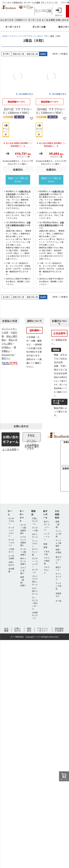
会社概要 (6, 630)
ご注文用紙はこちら (32, 446)
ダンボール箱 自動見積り (23, 529)
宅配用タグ (58, 595)
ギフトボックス (58, 577)
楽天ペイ (6, 358)
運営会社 (29, 630)
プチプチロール (29, 36)
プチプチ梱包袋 (47, 561)
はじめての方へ (11, 521)
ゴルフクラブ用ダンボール (35, 580)
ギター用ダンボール (35, 591)
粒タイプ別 (43, 36)
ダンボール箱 (35, 529)
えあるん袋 (47, 553)
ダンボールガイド (11, 542)
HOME (5, 36)
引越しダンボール (35, 521)
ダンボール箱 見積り (23, 552)
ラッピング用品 (58, 586)
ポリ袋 (58, 601)
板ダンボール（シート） (47, 526)
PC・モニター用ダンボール (35, 603)
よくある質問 (48, 20)
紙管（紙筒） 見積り (23, 581)
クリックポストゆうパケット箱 (35, 548)
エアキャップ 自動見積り (23, 541)
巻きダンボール (58, 560)
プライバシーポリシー (42, 630)
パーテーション (47, 536)
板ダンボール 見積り (23, 561)
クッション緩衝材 (58, 543)
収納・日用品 (58, 551)
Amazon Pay (8, 355)
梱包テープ (58, 569)
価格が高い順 (32, 54)
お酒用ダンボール (35, 615)
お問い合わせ (62, 20)
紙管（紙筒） (57, 524)
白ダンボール (35, 535)
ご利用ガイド (21, 20)
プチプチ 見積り (23, 570)
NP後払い (6, 347)
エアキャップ (15, 36)
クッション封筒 (58, 534)
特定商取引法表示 (59, 630)
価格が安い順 (18, 54)
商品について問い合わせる (18, 180)
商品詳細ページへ (16, 102)
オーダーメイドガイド (11, 532)
